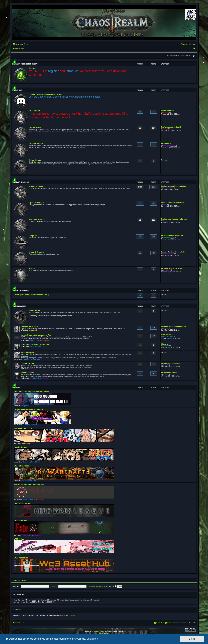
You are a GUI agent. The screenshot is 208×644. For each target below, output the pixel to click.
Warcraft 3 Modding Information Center (31, 392)
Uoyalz (31, 369)
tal (164, 221)
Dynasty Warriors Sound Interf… (173, 252)
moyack (25, 406)
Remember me (110, 586)
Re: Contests (166, 143)
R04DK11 (167, 270)
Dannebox (27, 359)
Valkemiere (33, 330)
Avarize (41, 346)
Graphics (33, 236)
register (53, 71)
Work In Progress (37, 219)
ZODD (165, 129)
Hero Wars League (22, 503)
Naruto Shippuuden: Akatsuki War (36, 335)
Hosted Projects (19, 306)
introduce (72, 71)
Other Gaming (35, 160)
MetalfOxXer (36, 359)
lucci (165, 204)
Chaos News (35, 111)
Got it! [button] (192, 639)
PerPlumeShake (169, 145)
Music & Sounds (36, 252)
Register (23, 580)
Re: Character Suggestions (171, 363)
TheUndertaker (169, 237)
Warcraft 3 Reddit (22, 466)
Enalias (166, 112)
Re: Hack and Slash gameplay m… (174, 219)
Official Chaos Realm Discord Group (45, 94)
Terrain (32, 269)
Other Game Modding (21, 291)
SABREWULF (168, 188)
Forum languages (168, 111)
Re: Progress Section (169, 372)
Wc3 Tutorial (45, 340)
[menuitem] (26, 44)
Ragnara (45, 378)
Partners (16, 388)
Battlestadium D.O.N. (23, 428)
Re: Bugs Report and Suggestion (174, 327)
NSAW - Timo (34, 340)
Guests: (33, 68)
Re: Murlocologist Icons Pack (172, 235)
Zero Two (38, 378)
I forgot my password (95, 586)
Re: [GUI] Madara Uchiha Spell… (173, 203)
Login (15, 580)
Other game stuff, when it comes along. (32, 295)
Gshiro (166, 328)
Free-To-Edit (35, 310)
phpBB (96, 631)
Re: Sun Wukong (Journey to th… (174, 186)
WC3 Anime (19, 539)
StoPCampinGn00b (29, 481)
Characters (165, 344)
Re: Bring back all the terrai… (172, 268)
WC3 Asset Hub (21, 558)
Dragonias (33, 346)
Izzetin (166, 374)
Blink (31, 378)
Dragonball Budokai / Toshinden (35, 344)
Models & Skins (36, 186)
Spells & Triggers (37, 203)
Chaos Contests (36, 144)
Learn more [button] (93, 639)
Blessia (73, 615)
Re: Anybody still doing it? (171, 127)
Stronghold (17, 90)
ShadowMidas (168, 254)
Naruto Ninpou (27, 352)
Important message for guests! (25, 64)
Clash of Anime (28, 363)
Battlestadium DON (29, 327)
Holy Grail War (27, 373)
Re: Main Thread (167, 335)
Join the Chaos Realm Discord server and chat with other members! (64, 97)
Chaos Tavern (35, 127)
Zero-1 (166, 365)
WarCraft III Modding (21, 182)
